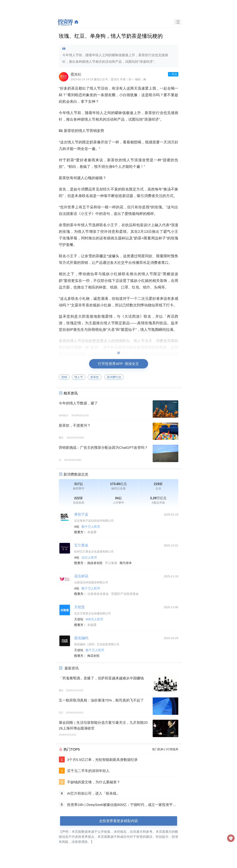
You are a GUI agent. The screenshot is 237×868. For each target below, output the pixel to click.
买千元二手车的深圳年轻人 (88, 771)
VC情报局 (172, 749)
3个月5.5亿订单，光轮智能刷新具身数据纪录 (102, 760)
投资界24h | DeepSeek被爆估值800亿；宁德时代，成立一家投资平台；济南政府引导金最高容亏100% (120, 805)
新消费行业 (114, 377)
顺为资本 (126, 563)
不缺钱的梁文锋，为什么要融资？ (94, 782)
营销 (64, 377)
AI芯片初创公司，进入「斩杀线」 (94, 793)
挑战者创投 (95, 563)
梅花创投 (93, 656)
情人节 (79, 377)
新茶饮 (94, 377)
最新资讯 (72, 668)
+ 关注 (173, 74)
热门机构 (158, 749)
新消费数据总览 (76, 474)
